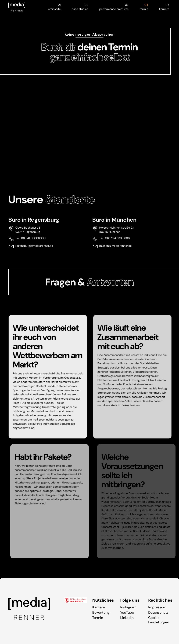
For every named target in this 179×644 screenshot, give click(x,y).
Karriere (99, 607)
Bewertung (101, 612)
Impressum (157, 607)
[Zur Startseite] (17, 7)
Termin (98, 618)
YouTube (127, 612)
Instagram (128, 607)
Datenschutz (158, 612)
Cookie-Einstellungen (159, 620)
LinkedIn (127, 618)
